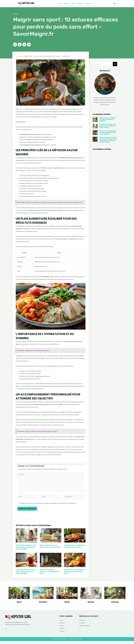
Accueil (18, 56)
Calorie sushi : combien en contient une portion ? (74, 548)
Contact (82, 623)
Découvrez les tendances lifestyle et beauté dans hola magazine (108, 133)
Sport (60, 4)
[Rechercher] (115, 64)
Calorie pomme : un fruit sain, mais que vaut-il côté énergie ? (26, 574)
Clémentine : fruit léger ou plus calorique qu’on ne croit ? (74, 574)
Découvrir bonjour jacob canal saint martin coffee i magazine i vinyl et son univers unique (108, 140)
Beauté (80, 4)
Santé (74, 4)
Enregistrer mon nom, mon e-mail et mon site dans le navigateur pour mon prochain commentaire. (48, 505)
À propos (82, 625)
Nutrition (67, 4)
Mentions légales (85, 628)
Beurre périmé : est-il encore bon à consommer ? (50, 549)
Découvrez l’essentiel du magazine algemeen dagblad (108, 120)
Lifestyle (88, 4)
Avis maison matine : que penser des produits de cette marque (26, 549)
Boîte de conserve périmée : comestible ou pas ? (50, 574)
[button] (115, 4)
